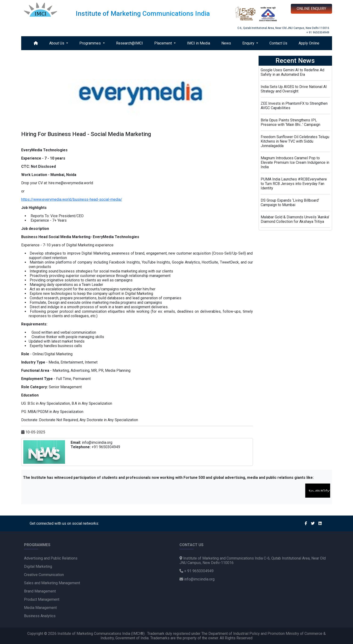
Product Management (42, 599)
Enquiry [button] (249, 43)
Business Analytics (40, 616)
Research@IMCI (130, 43)
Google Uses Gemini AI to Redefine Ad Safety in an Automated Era (292, 72)
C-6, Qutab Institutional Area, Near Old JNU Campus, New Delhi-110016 (283, 28)
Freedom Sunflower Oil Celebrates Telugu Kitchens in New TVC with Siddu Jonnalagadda (295, 141)
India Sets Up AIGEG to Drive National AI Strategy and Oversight (294, 89)
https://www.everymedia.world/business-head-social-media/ (72, 199)
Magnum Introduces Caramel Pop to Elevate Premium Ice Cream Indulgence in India (295, 162)
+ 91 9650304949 (318, 32)
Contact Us (278, 43)
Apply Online (309, 43)
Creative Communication (44, 575)
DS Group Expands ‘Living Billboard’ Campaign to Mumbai (290, 203)
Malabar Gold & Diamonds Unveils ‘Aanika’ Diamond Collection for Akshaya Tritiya (295, 219)
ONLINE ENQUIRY (311, 9)
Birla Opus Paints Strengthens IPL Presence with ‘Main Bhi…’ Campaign (290, 122)
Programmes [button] (91, 43)
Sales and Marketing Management (52, 583)
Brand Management (40, 591)
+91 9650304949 (106, 447)
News (226, 43)
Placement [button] (164, 43)
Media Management (40, 608)
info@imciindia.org (97, 442)
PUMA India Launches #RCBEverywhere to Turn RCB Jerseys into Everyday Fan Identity (294, 184)
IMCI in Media (199, 43)
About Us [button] (57, 43)
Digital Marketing (38, 566)
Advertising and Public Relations (51, 558)
